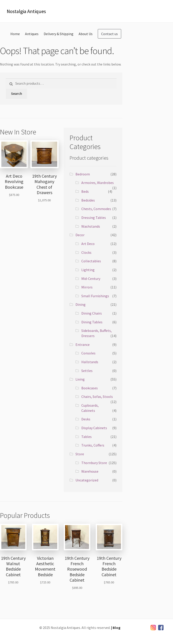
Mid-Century (91, 279)
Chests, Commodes (96, 209)
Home (15, 34)
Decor (80, 235)
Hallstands (90, 362)
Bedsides (88, 200)
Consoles (88, 353)
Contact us (109, 34)
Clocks (86, 252)
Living (80, 379)
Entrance (83, 345)
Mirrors (87, 287)
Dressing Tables (94, 218)
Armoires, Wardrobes (98, 183)
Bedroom (83, 174)
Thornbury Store (94, 463)
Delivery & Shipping (59, 34)
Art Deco (88, 244)
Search (17, 93)
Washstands (91, 226)
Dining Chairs (92, 313)
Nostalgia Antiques (26, 11)
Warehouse (90, 471)
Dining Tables (92, 322)
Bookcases (90, 388)
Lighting (88, 270)
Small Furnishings (95, 296)
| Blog (116, 628)
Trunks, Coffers (93, 445)
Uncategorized (87, 480)
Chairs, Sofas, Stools (97, 397)
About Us (86, 34)
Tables (86, 437)
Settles (87, 371)
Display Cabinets (94, 428)
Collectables (91, 261)
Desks (86, 419)
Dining (81, 304)
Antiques (32, 34)
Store (80, 454)
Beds (85, 191)
